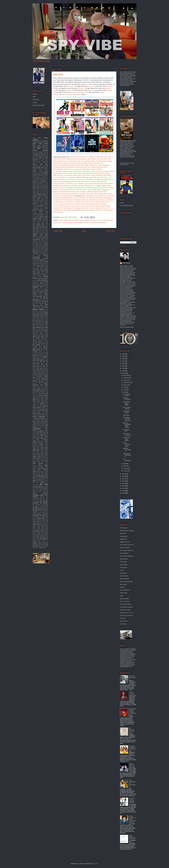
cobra (47, 205)
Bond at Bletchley (81, 159)
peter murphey (40, 426)
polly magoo (36, 433)
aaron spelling (36, 153)
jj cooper (46, 321)
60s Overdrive (105, 188)
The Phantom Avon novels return (69, 206)
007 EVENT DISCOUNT (127, 434)
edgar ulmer (38, 248)
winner (43, 542)
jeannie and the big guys (42, 317)
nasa (34, 398)
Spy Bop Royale (124, 599)
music (46, 395)
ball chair (39, 172)
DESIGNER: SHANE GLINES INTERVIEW (133, 711)
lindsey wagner (44, 350)
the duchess (45, 505)
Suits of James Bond (126, 604)
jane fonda (35, 313)
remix (46, 444)
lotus (40, 354)
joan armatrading (37, 323)
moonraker (36, 391)
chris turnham (40, 202)
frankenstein (36, 269)
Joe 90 (122, 570)
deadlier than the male (42, 229)
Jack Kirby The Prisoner (88, 182)
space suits (36, 479)
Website (35, 94)
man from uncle (38, 360)
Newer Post (58, 231)
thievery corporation (43, 514)
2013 (124, 483)
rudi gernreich (44, 460)
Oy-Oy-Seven (72, 163)
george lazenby (43, 278)
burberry (35, 192)
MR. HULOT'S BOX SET (132, 730)
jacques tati (40, 307)
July (125, 387)
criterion (41, 217)
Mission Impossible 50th (64, 198)
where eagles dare (37, 537)
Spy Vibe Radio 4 (66, 186)
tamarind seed (44, 497)
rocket (39, 455)
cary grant (40, 196)
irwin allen (44, 303)
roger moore (37, 457)
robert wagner (41, 454)
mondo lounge (36, 388)
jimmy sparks (41, 321)
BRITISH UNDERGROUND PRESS (127, 425)
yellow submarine (43, 543)
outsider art (40, 412)
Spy (98, 159)
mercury (40, 375)
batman (46, 174)
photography (37, 429)
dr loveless (44, 241)
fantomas (45, 258)
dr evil (39, 241)
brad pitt (35, 186)
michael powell (40, 378)
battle (39, 175)
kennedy (43, 336)
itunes (41, 306)
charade (35, 200)
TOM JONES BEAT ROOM (127, 403)
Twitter (133, 163)
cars (36, 196)
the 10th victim (41, 501)
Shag (122, 596)
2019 (124, 371)
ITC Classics (124, 562)
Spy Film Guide (87, 196)
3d (39, 140)
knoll (40, 339)
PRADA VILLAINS (132, 693)
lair (34, 342)
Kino (87, 84)
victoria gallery (41, 529)
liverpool (35, 351)
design (35, 235)
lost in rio (44, 353)
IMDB (34, 97)
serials (65, 223)
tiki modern (35, 517)
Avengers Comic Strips (86, 194)
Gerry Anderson (124, 553)
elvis (44, 253)
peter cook (41, 424)
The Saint (123, 618)
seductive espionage (38, 467)
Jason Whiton (126, 263)
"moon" (34, 138)
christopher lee (37, 203)
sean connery (38, 463)
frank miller (36, 268)
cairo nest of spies (44, 193)
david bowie (40, 224)
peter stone (39, 427)
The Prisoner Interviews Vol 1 (80, 157)
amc (39, 161)
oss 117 (99, 220)
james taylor (39, 311)
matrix (34, 370)
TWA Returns (87, 171)
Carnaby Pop (106, 179)
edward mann (36, 250)
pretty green (36, 436)
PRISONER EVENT (126, 412)
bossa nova (38, 184)
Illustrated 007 (124, 559)
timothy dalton (41, 518)
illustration (36, 300)
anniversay (45, 162)
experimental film (40, 257)
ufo (45, 521)
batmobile (35, 175)
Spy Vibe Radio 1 (82, 190)
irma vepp (39, 303)
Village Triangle (101, 186)
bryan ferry (36, 190)
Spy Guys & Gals (125, 601)
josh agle (42, 331)
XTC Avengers (81, 192)
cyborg (87, 220)
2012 (124, 486)
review (42, 445)
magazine (45, 357)
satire (46, 462)
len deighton (36, 345)
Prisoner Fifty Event (81, 167)
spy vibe (70, 223)
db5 (34, 229)
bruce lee (40, 189)
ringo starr (36, 451)
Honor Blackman (43, 145)
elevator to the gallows (43, 251)
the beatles (44, 503)
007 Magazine (124, 528)
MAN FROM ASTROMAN (127, 455)
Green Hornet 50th (79, 198)
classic (76, 220)
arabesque (35, 165)
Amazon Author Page (39, 105)
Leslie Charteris (124, 576)
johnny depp (38, 329)
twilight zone (40, 521)
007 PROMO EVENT (127, 395)
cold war (40, 206)
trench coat (36, 520)
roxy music (45, 459)
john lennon (37, 327)
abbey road (43, 153)
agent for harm (43, 156)
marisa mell (45, 366)
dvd (91, 220)
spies (34, 481)
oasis (47, 403)
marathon (43, 363)
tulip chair (41, 520)
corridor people (43, 213)
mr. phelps (39, 394)
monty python (37, 389)
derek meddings (44, 233)
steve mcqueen (79, 223)
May (125, 392)
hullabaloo (45, 296)
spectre (40, 479)
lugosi (34, 357)
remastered (41, 444)
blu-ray (61, 220)
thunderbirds (102, 223)
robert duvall (40, 452)
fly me (34, 266)
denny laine (45, 232)
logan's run (42, 351)
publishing (40, 438)
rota (42, 459)
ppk (47, 435)
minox (46, 382)
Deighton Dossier (125, 542)
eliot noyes (41, 253)
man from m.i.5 (44, 358)
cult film (82, 220)
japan (46, 313)
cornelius (35, 213)
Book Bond (123, 533)
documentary (36, 239)
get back (40, 282)
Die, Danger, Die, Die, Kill (127, 545)
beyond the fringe (42, 178)
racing (34, 441)
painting (43, 413)
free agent (39, 271)
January (126, 471)
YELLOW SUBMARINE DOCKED (132, 748)
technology (35, 498)
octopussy (42, 405)
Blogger (96, 864)
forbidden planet (40, 266)
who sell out (37, 539)
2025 (124, 356)
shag (47, 468)
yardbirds (35, 543)
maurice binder (41, 372)
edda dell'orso (39, 247)
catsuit (38, 199)
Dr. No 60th (63, 163)
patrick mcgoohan (39, 416)
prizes (46, 436)
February (126, 468)
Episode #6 (70, 90)
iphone (34, 303)
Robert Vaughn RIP (100, 194)
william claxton (37, 540)
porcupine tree (36, 435)
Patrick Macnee (40, 150)
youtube (43, 546)
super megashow (43, 492)
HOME (122, 203)
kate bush (43, 335)
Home (84, 231)
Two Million (90, 179)
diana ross (42, 237)
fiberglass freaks (36, 263)
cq (44, 214)
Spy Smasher (92, 159)
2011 (124, 488)
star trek (38, 488)
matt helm (38, 370)
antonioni (35, 164)
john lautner (36, 326)
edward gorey (45, 248)
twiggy (34, 521)
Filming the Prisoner (61, 200)
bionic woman (39, 180)
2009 (124, 493)
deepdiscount (39, 232)
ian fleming (44, 298)
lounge (35, 355)
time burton (42, 517)
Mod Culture (123, 584)
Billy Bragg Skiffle (68, 182)
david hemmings (41, 226)
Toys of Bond (124, 621)
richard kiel (36, 448)
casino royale (37, 197)
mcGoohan (42, 373)
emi (47, 253)
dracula (46, 244)
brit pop (42, 187)
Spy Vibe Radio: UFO (81, 92)
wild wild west (44, 539)
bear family (35, 177)
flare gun (46, 265)
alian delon (42, 159)
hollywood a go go (38, 295)
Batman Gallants (78, 186)
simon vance (41, 473)
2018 (124, 373)
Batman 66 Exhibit (68, 167)
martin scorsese (36, 368)
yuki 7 (38, 547)
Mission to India (75, 165)
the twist (39, 512)
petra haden (45, 427)
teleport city (42, 498)
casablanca (45, 196)
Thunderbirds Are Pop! (67, 196)
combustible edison (38, 208)
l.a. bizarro (45, 341)
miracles (35, 384)
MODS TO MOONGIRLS (132, 677)
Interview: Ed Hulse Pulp (65, 169)
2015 (124, 479)
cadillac (38, 193)
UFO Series (123, 624)
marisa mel (39, 366)
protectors (35, 438)
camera (35, 194)
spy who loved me (38, 486)
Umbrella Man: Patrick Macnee (85, 202)
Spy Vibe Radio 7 (103, 177)
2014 (124, 481)
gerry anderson (43, 280)
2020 (124, 368)
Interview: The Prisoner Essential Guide (90, 184)
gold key (46, 286)
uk (47, 521)
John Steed (37, 147)
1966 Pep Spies (92, 192)
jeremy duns (44, 319)
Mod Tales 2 (70, 202)
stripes (34, 491)
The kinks (45, 152)
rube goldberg (36, 460)
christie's (46, 202)
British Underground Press (98, 157)
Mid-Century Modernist (126, 582)
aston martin (44, 165)
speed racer (45, 479)
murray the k (36, 396)
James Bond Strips (94, 190)
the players (41, 508)
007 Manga (67, 210)
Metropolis (45, 149)
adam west (37, 155)
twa (47, 520)
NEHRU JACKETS (132, 765)
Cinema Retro (44, 142)
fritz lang (45, 270)
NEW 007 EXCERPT (127, 399)
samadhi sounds (40, 462)
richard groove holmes (42, 447)
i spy (37, 298)
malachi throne (36, 358)
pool (41, 433)
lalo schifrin (38, 342)
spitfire (46, 481)
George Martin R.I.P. (82, 208)
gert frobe (35, 282)
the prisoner (37, 509)
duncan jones (41, 245)
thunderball (36, 515)
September (127, 382)
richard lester (44, 448)
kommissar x (45, 339)
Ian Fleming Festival (87, 206)
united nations (36, 523)
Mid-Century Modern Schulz (68, 173)
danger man (41, 219)
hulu (34, 298)
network (35, 400)
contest (41, 211)
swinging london (38, 495)
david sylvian (38, 227)
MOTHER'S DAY (126, 431)
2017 (124, 474)
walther (39, 535)
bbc (42, 175)
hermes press (37, 293)
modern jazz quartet (43, 387)
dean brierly (42, 230)
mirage (40, 384)
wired (47, 542)
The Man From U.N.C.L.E (127, 613)
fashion (42, 260)
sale (60, 223)
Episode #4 (82, 88)
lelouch (46, 344)
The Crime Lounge (125, 610)
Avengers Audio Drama (81, 169)
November (126, 378)
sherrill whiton (40, 471)
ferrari (41, 262)
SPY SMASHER (127, 460)
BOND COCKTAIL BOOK (127, 444)
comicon (35, 211)
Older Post (110, 231)
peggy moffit (40, 420)
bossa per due (45, 184)
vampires (44, 524)
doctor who (45, 238)
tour (47, 518)
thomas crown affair (91, 223)
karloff (39, 335)
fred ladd (41, 269)
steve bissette (44, 488)
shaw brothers (37, 470)
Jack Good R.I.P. (63, 177)
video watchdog (40, 530)
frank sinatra (44, 268)
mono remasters (44, 388)
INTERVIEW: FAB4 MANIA (127, 439)
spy (34, 482)
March (125, 466)
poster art (43, 435)
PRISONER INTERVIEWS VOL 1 (127, 419)
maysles (37, 373)
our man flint (41, 410)
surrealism (45, 493)
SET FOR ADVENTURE (127, 206)
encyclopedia (36, 254)
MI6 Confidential (125, 579)
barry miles (41, 174)
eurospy (46, 256)
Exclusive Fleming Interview (69, 194)
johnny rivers (45, 329)
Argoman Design (100, 206)
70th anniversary (44, 140)
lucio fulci (46, 355)
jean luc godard (42, 316)
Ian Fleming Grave (93, 200)
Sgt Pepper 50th (79, 188)
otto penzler (45, 409)
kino (95, 220)
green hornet (44, 288)
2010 (124, 491)
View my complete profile (127, 327)
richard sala (36, 449)
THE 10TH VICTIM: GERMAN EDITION (132, 801)
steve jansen (36, 489)
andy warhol (45, 161)
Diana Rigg (37, 143)
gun (42, 289)
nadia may (35, 397)
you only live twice (40, 545)
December (126, 375)
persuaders (37, 423)
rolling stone (45, 457)
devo (38, 236)
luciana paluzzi (40, 355)
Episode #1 (71, 86)
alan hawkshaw (40, 158)
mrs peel (45, 394)
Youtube (35, 102)
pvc (34, 439)
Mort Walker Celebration (89, 165)
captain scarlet (41, 194)
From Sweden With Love (127, 550)
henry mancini (44, 292)
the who (44, 512)
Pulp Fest (123, 587)
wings (39, 542)
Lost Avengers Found (100, 196)
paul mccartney (40, 418)
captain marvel (68, 220)
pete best (43, 423)
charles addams (40, 200)
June (125, 390)
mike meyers (41, 381)
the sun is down (42, 511)
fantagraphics (36, 258)
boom (44, 183)
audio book (41, 168)
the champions (37, 505)
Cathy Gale (36, 142)
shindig (46, 471)
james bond (38, 309)
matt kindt (43, 370)
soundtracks (40, 476)
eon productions (44, 254)
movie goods (41, 392)
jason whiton (44, 314)
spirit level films (41, 481)
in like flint (42, 300)
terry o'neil (45, 500)
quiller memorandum (42, 439)
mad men (39, 357)
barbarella (45, 172)
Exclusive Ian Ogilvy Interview (89, 204)
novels (42, 403)
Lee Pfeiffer (37, 149)
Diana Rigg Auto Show (92, 210)
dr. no (41, 244)
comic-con (45, 210)
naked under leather (43, 397)
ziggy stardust (43, 547)
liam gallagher (44, 347)
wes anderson (36, 536)
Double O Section (125, 548)
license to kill (36, 348)
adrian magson (36, 156)
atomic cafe (45, 167)
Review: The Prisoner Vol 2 (68, 184)
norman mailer (36, 403)
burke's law (39, 192)
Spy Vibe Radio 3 (68, 188)
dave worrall (41, 223)
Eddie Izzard (78, 175)
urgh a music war (44, 523)
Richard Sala (124, 593)
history (46, 293)
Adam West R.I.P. (90, 186)
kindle (38, 338)
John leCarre (124, 573)
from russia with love (40, 272)
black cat (46, 180)
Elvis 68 (77, 182)
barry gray (35, 174)
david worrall (45, 227)
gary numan (41, 273)
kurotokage (40, 341)
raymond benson (38, 442)
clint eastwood (40, 205)
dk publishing (38, 238)
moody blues (45, 389)
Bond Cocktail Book (68, 159)
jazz (36, 316)
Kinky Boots (45, 147)
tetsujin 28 (35, 501)
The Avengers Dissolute (127, 607)
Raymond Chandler (38, 152)
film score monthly (39, 265)
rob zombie (42, 451)
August (125, 385)
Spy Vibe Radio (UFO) (84, 163)
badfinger (41, 171)
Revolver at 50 (104, 200)
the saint (43, 509)
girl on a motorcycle (42, 285)
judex (46, 330)
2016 (124, 476)
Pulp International (125, 590)
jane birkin (45, 311)
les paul (43, 345)
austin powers (44, 169)
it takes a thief (40, 304)
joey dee (43, 323)
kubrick (34, 341)
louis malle (45, 354)
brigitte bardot (36, 187)
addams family (44, 155)
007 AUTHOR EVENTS (127, 408)
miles (36, 382)
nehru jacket (40, 398)
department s (36, 233)
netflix (46, 398)
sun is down (39, 491)
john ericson (39, 324)
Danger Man (123, 539)
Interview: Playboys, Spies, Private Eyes (69, 171)
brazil (41, 186)
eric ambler (37, 256)
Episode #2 (91, 86)
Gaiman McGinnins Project (77, 200)
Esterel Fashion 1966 (72, 204)
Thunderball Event (64, 165)
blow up (39, 181)
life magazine (44, 348)
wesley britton (44, 536)
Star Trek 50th (90, 198)
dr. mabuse (36, 244)
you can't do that (42, 545)
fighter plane (43, 263)
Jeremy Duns (124, 567)
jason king (36, 314)
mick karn (38, 379)
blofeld (34, 181)
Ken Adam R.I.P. (70, 208)
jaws (34, 316)
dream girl (35, 245)
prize (42, 436)
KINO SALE (126, 415)
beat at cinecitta (42, 177)
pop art (46, 433)
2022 (124, 363)
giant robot (36, 283)
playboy (41, 432)
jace (44, 306)
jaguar (46, 307)
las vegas (38, 344)
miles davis (41, 382)
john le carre (44, 326)
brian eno (46, 186)
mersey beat (45, 375)
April (125, 464)
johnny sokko (36, 331)
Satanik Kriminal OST (92, 188)
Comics (98, 208)
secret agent (43, 465)
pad (39, 413)
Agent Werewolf (83, 173)
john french (45, 324)
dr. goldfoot (45, 242)
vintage (38, 531)
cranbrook (41, 216)
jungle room (42, 332)
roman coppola (36, 458)
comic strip (39, 210)
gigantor (42, 283)
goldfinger (35, 288)
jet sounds (35, 321)
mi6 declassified (37, 376)
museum (41, 395)
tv (45, 519)
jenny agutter (36, 319)
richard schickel (44, 449)
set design (42, 468)
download (35, 241)
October (126, 380)
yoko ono (35, 544)
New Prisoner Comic (74, 161)
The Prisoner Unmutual (126, 616)
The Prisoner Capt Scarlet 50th (92, 175)
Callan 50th (93, 177)
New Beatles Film (102, 202)
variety (38, 526)
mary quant (40, 369)
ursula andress (37, 524)
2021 (124, 366)
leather (42, 344)
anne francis (37, 162)
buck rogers (44, 190)
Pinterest (125, 164)
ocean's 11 (36, 405)
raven (38, 441)
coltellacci (46, 206)
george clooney (37, 277)
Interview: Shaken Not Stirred (79, 177)
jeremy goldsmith (36, 320)
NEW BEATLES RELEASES (132, 837)
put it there (46, 438)
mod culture (44, 385)
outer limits (106, 220)
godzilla (41, 286)
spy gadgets (40, 482)
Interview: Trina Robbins (65, 175)
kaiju (41, 333)
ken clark (38, 336)
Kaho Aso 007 (81, 179)
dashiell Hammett (43, 220)
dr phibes (39, 242)
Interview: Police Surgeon (68, 192)
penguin (46, 420)
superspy (35, 493)
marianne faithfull (40, 365)
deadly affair (36, 230)
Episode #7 (90, 90)
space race (45, 477)
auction (35, 168)
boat (37, 183)
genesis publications (43, 275)
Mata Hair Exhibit (94, 173)
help (38, 292)
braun (38, 186)
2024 (124, 359)
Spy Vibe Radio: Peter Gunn (71, 94)
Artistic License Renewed (127, 531)
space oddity (38, 477)
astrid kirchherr (37, 167)
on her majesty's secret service (40, 407)
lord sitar (39, 353)
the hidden (42, 506)
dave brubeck (37, 222)
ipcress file (45, 301)
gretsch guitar (36, 289)
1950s (46, 138)
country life (35, 214)
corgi (47, 211)
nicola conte (45, 401)
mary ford (43, 368)
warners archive (44, 535)
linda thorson (36, 349)
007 (40, 138)
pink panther (40, 430)
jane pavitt (42, 313)
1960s (35, 140)
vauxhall (42, 526)
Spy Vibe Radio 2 (70, 190)
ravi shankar (44, 441)
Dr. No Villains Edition (88, 161)
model (34, 386)
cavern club (45, 199)
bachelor (35, 171)
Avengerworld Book (78, 210)
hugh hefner (39, 296)
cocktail (35, 206)
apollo (41, 164)
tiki (47, 515)
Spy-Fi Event (71, 179)
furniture (35, 273)
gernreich (35, 280)
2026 (124, 354)
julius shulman (36, 332)
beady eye (46, 175)
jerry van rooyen (44, 320)
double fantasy (44, 240)
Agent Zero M (62, 161)
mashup (46, 369)
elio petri (35, 253)
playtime (46, 432)
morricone (42, 391)
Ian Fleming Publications (127, 556)
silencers (35, 473)
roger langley (44, 455)
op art (43, 407)
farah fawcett (36, 260)
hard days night (40, 291)
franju (47, 266)
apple (46, 164)
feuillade (46, 262)
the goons (36, 506)
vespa (39, 527)
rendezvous (36, 445)
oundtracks (35, 410)
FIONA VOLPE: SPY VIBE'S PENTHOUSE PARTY (133, 819)
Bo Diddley (97, 179)
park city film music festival (42, 415)
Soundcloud (36, 100)
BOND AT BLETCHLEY (127, 450)
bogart (40, 183)
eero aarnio (42, 250)
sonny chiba (41, 474)
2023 (124, 361)
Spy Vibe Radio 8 (98, 171)
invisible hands (38, 302)
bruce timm (45, 189)
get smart (45, 282)
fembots (37, 262)
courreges (41, 214)
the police (46, 508)
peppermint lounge (37, 421)
